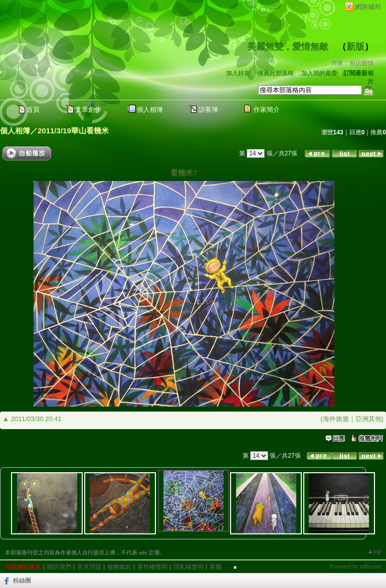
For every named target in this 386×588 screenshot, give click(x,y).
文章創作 (88, 110)
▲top (374, 551)
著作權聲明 (152, 567)
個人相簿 (150, 110)
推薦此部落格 (276, 73)
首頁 (33, 110)
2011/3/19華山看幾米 (73, 131)
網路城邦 (368, 7)
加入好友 (238, 73)
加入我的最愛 (319, 73)
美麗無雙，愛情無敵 (288, 47)
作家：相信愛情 (352, 63)
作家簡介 (267, 110)
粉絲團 (22, 580)
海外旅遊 (336, 419)
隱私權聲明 (188, 567)
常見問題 (89, 567)
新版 (355, 47)
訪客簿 (208, 110)
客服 (216, 567)
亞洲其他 (368, 419)
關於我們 (59, 567)
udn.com (370, 566)
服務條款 (119, 567)
